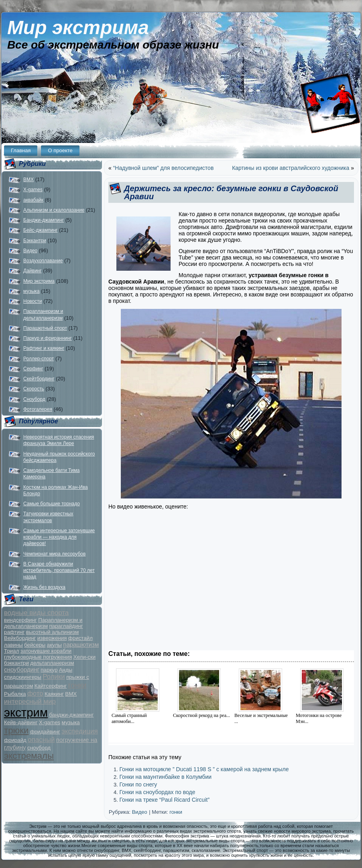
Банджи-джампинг (44, 220)
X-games (33, 190)
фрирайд (15, 740)
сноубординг (22, 669)
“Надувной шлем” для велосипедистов (164, 168)
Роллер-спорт (39, 359)
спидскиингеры (23, 677)
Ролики (54, 677)
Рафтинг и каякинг (44, 348)
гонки (77, 685)
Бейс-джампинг (40, 230)
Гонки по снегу (138, 784)
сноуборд (39, 748)
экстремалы (29, 756)
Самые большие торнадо (52, 504)
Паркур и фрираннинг (48, 338)
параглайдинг (66, 626)
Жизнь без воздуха (44, 587)
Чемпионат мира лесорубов (54, 554)
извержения (52, 638)
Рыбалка (15, 694)
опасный (41, 740)
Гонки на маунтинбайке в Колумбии (165, 777)
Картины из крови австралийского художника (291, 168)
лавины (13, 645)
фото (35, 693)
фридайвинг (45, 732)
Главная (21, 150)
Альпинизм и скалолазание (54, 210)
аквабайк (33, 200)
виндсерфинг (20, 620)
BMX (28, 180)
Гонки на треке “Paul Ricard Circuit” (164, 800)
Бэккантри (35, 241)
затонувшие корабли (46, 651)
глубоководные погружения (38, 657)
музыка (32, 291)
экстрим (26, 712)
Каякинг (54, 694)
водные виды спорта (36, 613)
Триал (11, 651)
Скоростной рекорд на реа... (201, 715)
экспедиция (79, 731)
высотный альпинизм (53, 632)
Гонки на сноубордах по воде (157, 792)
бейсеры (35, 645)
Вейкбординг (20, 638)
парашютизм (81, 644)
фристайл (80, 638)
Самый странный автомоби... (129, 718)
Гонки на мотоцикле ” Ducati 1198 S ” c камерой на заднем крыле (204, 769)
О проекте (60, 150)
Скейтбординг (39, 379)
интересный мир (30, 702)
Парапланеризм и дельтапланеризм (43, 623)
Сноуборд (34, 399)
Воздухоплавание (43, 261)
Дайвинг (33, 271)
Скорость (34, 389)
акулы (54, 645)
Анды (66, 670)
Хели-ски (84, 657)
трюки (16, 730)
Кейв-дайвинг (21, 722)
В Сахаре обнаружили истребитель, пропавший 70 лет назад (59, 571)
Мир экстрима (78, 28)
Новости (33, 301)
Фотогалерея (38, 409)
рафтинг (14, 632)
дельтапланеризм (52, 663)
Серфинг (33, 369)
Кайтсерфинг (51, 686)
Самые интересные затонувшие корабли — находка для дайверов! (59, 537)
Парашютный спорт (45, 328)
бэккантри (16, 663)
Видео (30, 251)
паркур (49, 670)
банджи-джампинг (71, 715)
